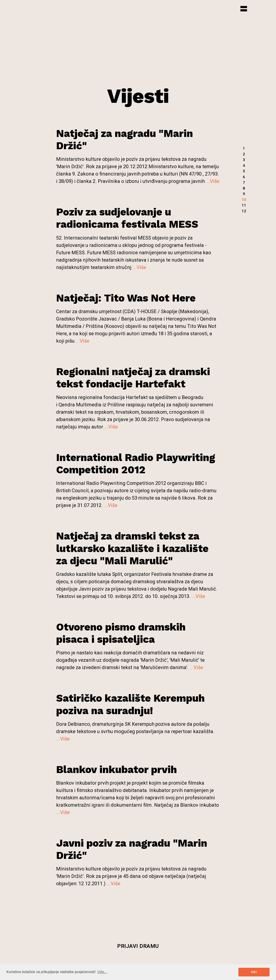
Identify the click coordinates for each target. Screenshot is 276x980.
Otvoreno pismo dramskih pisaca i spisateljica (121, 633)
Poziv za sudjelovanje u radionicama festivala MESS (127, 218)
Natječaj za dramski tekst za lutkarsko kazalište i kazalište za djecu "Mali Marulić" (132, 548)
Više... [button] (102, 972)
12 (244, 211)
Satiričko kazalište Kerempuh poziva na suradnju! (130, 704)
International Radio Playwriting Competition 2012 (136, 464)
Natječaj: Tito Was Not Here (126, 298)
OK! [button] (254, 972)
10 (244, 200)
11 (244, 205)
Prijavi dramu (138, 946)
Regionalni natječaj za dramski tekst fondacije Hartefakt (133, 378)
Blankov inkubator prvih (117, 769)
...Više (213, 181)
